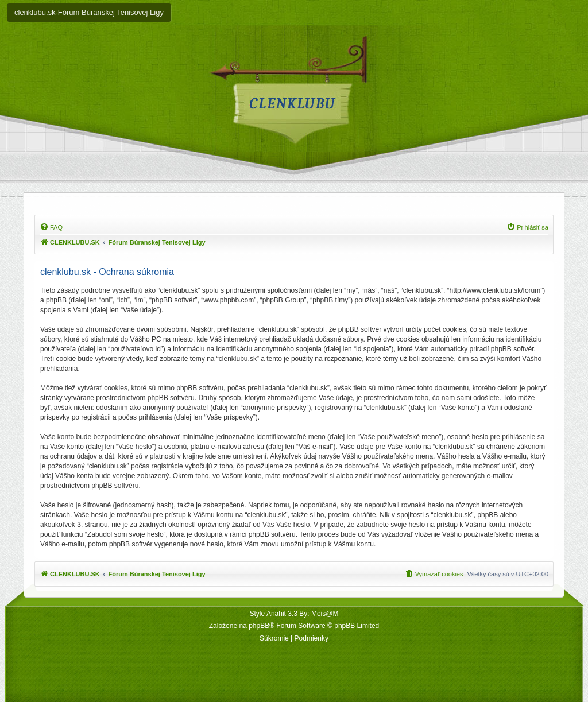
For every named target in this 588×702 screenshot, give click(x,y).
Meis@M (325, 614)
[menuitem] (51, 227)
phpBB (259, 626)
